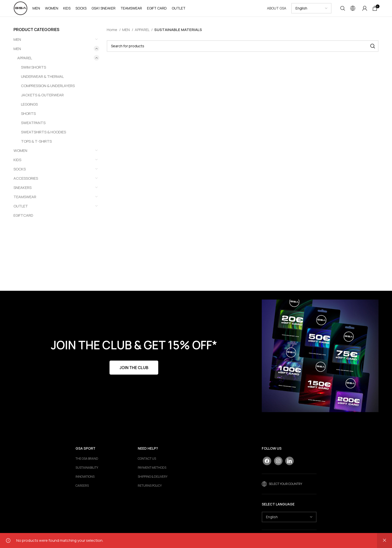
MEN (17, 52)
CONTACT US (147, 462)
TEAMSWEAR (25, 200)
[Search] (343, 10)
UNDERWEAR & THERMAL (42, 80)
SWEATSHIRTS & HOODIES (43, 135)
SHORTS (28, 117)
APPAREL (25, 61)
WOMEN (20, 154)
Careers (82, 489)
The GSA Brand (87, 462)
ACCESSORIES (26, 182)
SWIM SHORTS (33, 71)
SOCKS (20, 173)
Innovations (85, 480)
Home (112, 33)
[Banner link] (320, 359)
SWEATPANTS (33, 126)
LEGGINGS (29, 108)
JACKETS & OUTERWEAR (42, 98)
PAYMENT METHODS (152, 471)
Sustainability (87, 471)
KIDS (17, 163)
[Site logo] (22, 10)
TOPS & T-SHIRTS (36, 145)
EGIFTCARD (23, 219)
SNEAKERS (22, 191)
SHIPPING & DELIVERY (153, 480)
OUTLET (21, 210)
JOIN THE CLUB (134, 371)
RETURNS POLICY (150, 489)
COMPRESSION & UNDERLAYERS (48, 89)
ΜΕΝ (17, 43)
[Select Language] (311, 10)
